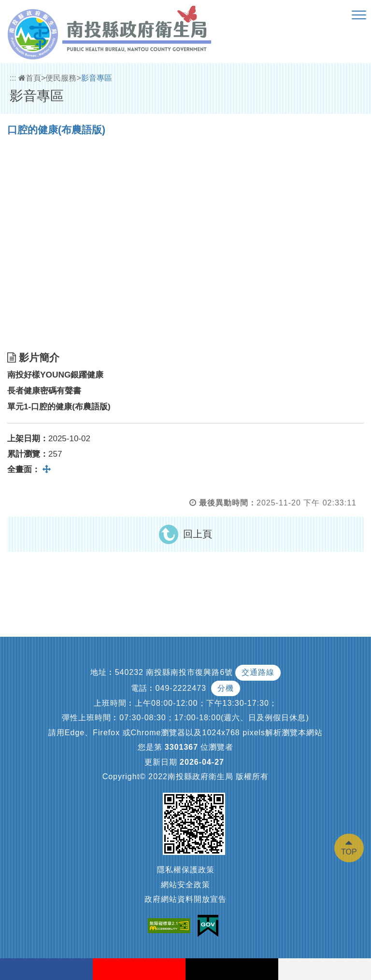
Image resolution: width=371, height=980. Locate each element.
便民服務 (61, 78)
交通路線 (258, 672)
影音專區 (97, 78)
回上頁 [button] (198, 534)
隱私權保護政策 (186, 870)
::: (13, 78)
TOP (349, 852)
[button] (359, 15)
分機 (226, 688)
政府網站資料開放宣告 (185, 899)
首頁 (30, 78)
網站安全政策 (185, 885)
